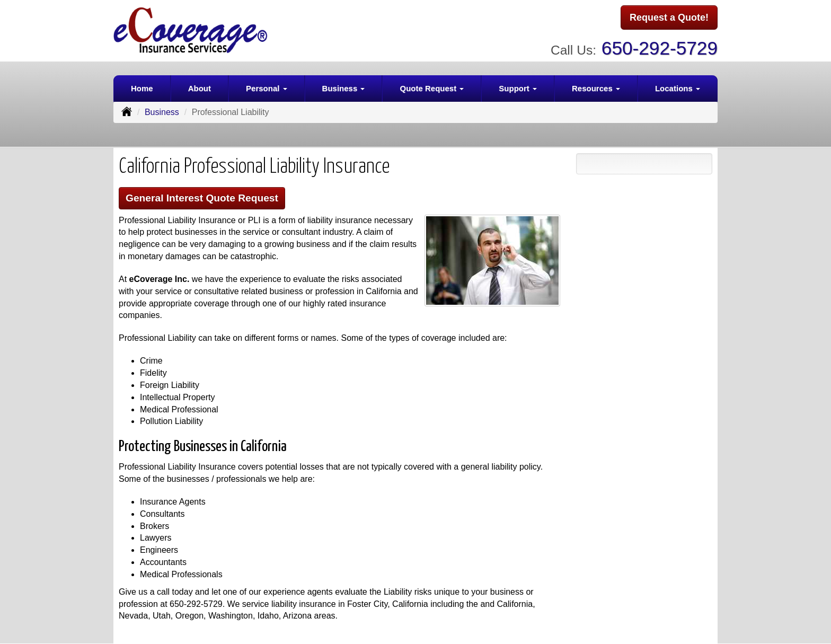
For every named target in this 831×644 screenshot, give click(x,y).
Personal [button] (267, 88)
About (200, 88)
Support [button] (518, 88)
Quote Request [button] (432, 88)
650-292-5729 (660, 48)
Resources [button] (596, 88)
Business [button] (344, 88)
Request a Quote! (669, 17)
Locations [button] (678, 88)
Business (162, 112)
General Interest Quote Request (202, 198)
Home (142, 88)
